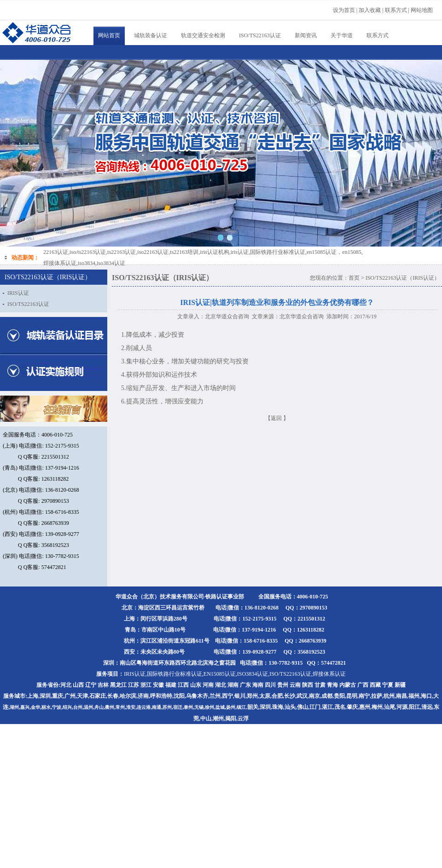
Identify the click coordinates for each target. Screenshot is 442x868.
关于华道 (342, 35)
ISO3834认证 (253, 674)
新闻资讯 (306, 35)
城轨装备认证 (151, 35)
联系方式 (378, 35)
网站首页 (109, 35)
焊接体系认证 (329, 674)
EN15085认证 (220, 674)
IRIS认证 (18, 293)
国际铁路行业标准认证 (174, 674)
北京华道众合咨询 (227, 316)
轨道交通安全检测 (203, 35)
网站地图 (422, 10)
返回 (276, 418)
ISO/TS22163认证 (260, 35)
